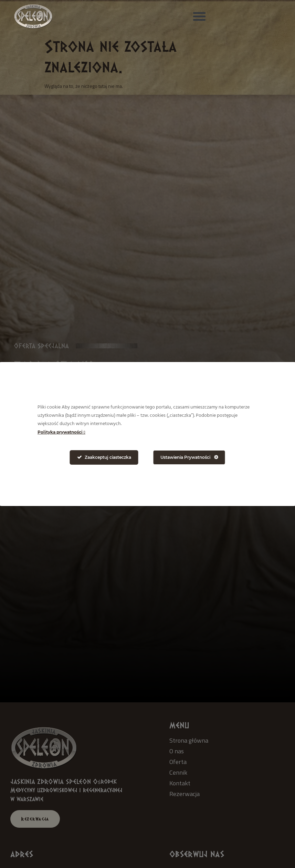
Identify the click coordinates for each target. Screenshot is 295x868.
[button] (199, 16)
